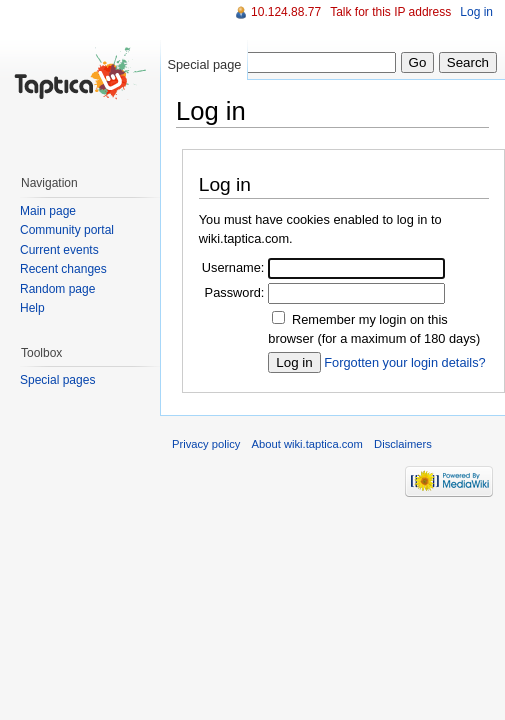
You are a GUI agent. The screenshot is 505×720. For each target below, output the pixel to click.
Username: (233, 267)
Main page (48, 211)
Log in (476, 12)
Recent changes (63, 269)
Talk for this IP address (390, 12)
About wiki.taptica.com (307, 444)
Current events (59, 250)
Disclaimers (403, 444)
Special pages (57, 380)
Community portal (67, 230)
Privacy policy (206, 444)
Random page (57, 289)
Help (32, 308)
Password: (235, 292)
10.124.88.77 (286, 12)
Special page (204, 64)
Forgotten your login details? (404, 362)
